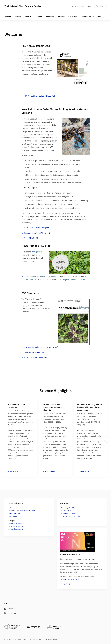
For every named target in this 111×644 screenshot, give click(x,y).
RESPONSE (29, 280)
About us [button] (8, 17)
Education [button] (38, 17)
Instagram (10, 613)
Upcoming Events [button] (87, 17)
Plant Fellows (15, 513)
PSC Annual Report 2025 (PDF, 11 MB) (39, 96)
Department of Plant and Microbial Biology (40, 277)
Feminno (13, 516)
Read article (15, 471)
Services (28, 17)
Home (74, 6)
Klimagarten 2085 (69, 508)
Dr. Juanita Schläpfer (40, 228)
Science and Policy (69, 513)
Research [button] (18, 17)
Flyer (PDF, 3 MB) (31, 238)
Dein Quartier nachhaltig (72, 516)
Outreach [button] (61, 17)
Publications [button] (73, 17)
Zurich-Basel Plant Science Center (23, 511)
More (101, 17)
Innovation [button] (50, 17)
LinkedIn (10, 609)
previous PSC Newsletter (34, 352)
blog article (38, 252)
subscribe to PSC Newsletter (36, 357)
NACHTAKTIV (67, 584)
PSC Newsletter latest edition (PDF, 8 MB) (41, 347)
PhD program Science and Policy (72, 280)
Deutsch (89, 6)
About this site (27, 639)
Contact (81, 6)
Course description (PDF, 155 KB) (37, 233)
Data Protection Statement (48, 639)
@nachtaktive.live (17, 529)
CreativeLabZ (67, 511)
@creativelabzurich (17, 526)
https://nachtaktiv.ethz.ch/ (72, 579)
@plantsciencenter (17, 524)
